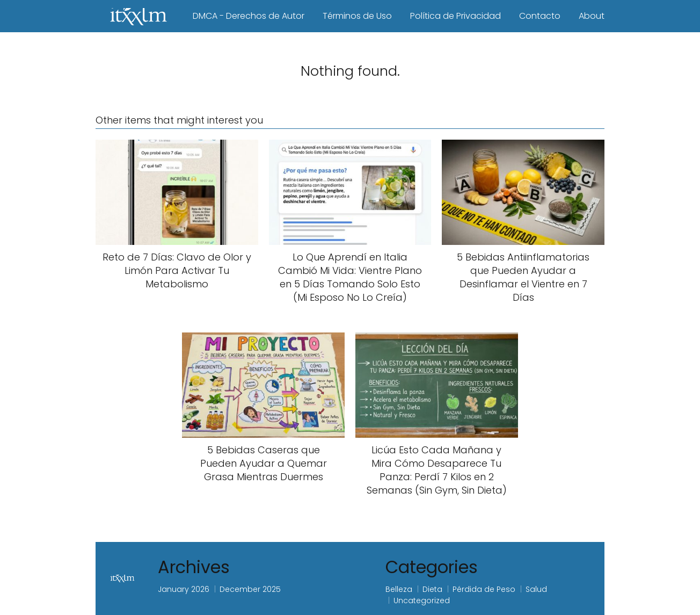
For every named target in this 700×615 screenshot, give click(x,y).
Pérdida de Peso (484, 589)
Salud (536, 589)
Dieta (432, 589)
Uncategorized (422, 600)
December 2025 (250, 589)
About (592, 16)
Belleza (399, 589)
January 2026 (184, 589)
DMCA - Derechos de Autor (249, 16)
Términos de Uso (357, 16)
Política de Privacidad (455, 16)
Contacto (540, 16)
